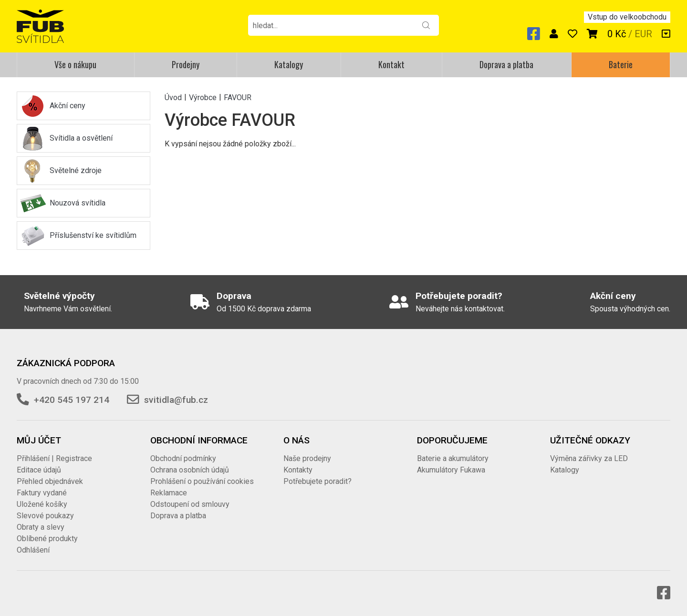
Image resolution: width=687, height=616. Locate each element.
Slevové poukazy (45, 516)
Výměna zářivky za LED (589, 458)
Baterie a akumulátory (453, 458)
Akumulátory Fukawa (451, 470)
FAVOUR (238, 97)
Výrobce (203, 97)
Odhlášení (33, 550)
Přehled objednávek (50, 481)
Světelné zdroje (76, 170)
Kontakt (391, 64)
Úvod (173, 97)
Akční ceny (68, 106)
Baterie (621, 64)
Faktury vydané (42, 493)
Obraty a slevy (41, 527)
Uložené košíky (42, 504)
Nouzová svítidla (78, 203)
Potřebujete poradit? (317, 481)
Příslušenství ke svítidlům (93, 235)
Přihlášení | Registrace (54, 458)
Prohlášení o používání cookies (202, 481)
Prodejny (186, 64)
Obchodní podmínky (183, 458)
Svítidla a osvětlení (81, 138)
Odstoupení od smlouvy (190, 504)
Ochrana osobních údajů (190, 470)
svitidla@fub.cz (176, 400)
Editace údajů (39, 470)
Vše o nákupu (75, 64)
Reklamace (169, 493)
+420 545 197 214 (72, 400)
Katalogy (289, 64)
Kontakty (298, 470)
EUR (643, 34)
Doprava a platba (506, 64)
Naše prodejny (307, 458)
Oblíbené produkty (47, 539)
